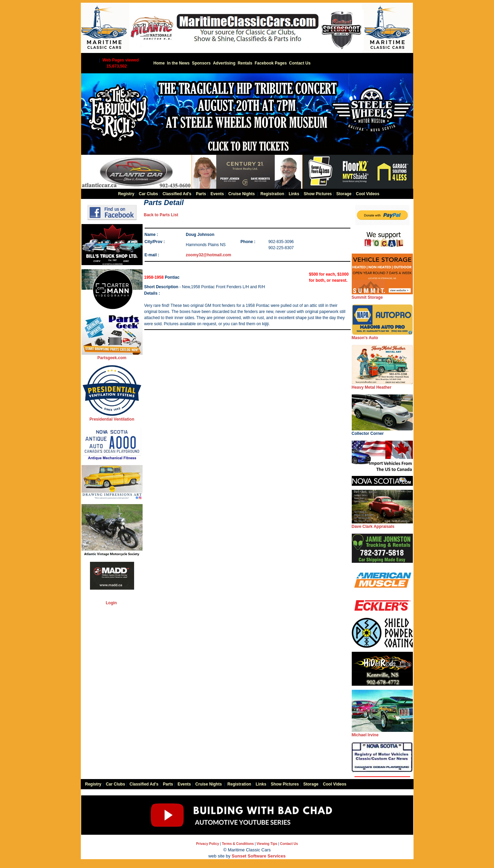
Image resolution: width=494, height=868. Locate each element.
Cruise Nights (242, 194)
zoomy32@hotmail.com (208, 255)
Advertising (224, 63)
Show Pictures (318, 194)
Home (159, 63)
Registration (272, 194)
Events (217, 194)
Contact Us (300, 63)
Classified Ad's (177, 194)
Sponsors (201, 63)
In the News (178, 63)
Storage (344, 194)
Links (294, 194)
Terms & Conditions (238, 844)
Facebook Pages (271, 63)
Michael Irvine (382, 733)
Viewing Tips (267, 844)
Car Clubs (149, 194)
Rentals (245, 63)
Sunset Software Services (259, 856)
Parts (201, 194)
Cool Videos (368, 194)
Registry (126, 194)
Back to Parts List (161, 215)
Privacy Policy (207, 844)
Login (112, 603)
